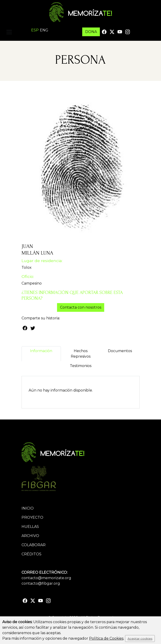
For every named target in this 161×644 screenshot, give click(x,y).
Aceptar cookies (140, 639)
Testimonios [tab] (81, 369)
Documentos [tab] (120, 354)
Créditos (31, 554)
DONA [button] (91, 32)
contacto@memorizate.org (46, 578)
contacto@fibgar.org (41, 583)
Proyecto (32, 517)
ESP (35, 30)
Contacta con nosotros (81, 307)
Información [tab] (41, 354)
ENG (44, 30)
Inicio (28, 508)
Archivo (30, 536)
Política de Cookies (106, 638)
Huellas (30, 527)
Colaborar (34, 545)
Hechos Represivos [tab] (81, 354)
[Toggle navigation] (9, 32)
